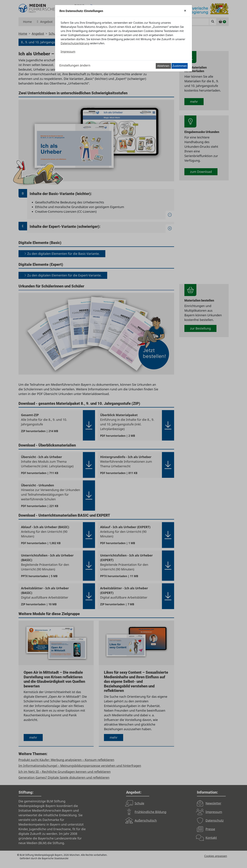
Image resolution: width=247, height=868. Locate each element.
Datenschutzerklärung (75, 43)
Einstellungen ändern (75, 65)
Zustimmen (180, 66)
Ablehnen (163, 66)
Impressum (68, 52)
